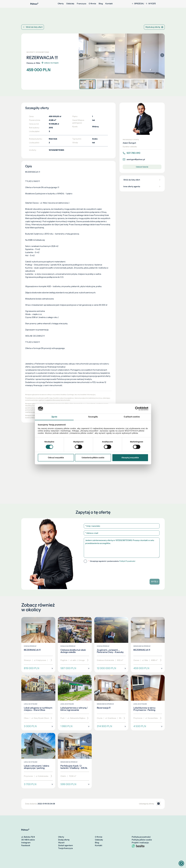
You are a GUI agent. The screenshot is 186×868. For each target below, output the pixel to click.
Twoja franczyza (65, 848)
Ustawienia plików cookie (93, 458)
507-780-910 (131, 153)
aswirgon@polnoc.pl (134, 159)
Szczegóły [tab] (93, 417)
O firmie (92, 4)
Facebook (26, 845)
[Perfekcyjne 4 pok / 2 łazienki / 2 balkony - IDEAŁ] (75, 761)
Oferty (61, 4)
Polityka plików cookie (142, 840)
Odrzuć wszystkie (56, 458)
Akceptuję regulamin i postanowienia (112, 561)
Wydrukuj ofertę (154, 27)
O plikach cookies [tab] (132, 417)
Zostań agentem (65, 845)
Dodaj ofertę (64, 840)
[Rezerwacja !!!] (111, 703)
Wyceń (151, 4)
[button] (162, 55)
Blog (101, 4)
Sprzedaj (138, 4)
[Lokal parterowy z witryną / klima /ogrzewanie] (75, 703)
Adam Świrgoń (129, 143)
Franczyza (82, 4)
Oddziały (70, 4)
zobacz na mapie (50, 63)
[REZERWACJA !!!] (38, 645)
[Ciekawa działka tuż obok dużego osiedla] (75, 645)
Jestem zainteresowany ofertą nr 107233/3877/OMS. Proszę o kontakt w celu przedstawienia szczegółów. (122, 548)
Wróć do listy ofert (33, 27)
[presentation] (122, 570)
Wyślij (155, 582)
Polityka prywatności (141, 837)
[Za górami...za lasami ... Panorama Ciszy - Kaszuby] (111, 645)
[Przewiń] (50, 660)
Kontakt (109, 4)
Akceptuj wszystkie (130, 458)
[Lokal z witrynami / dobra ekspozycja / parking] (38, 761)
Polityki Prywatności (127, 561)
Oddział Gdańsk (142, 167)
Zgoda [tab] (54, 417)
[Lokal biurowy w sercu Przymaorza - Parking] (148, 703)
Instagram (26, 843)
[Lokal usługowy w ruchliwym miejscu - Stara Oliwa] (38, 703)
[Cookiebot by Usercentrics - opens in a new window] (137, 409)
